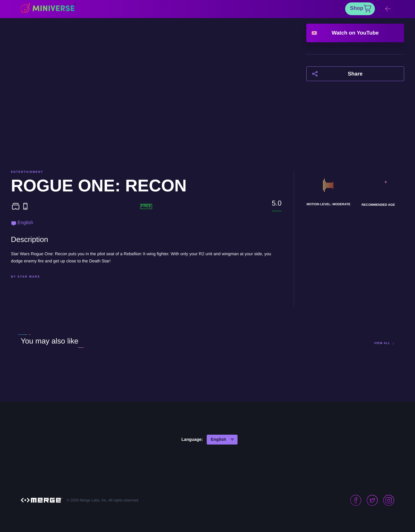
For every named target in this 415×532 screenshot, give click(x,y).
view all (382, 343)
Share (355, 74)
